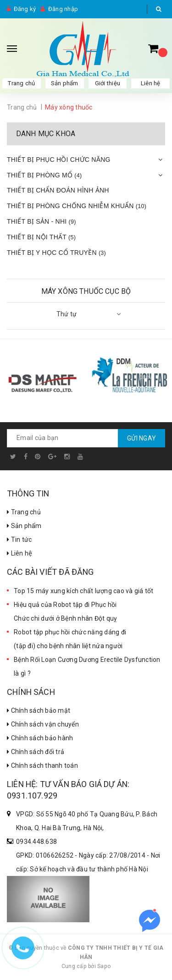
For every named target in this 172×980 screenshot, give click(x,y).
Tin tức (19, 540)
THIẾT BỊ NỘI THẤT (41, 237)
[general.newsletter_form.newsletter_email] (86, 438)
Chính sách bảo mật (39, 710)
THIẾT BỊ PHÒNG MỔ (44, 175)
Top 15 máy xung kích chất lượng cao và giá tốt (84, 591)
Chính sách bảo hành (40, 738)
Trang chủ (24, 512)
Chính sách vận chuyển (43, 724)
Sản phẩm (65, 83)
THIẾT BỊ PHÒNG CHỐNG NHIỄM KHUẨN (77, 206)
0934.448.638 (36, 842)
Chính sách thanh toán (42, 765)
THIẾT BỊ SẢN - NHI (42, 221)
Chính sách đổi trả (36, 752)
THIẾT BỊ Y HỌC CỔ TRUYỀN (56, 253)
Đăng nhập (63, 9)
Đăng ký (25, 9)
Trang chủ (21, 83)
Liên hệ (19, 553)
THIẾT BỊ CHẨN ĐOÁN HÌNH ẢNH (58, 190)
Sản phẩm (24, 526)
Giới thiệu (108, 83)
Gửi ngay (141, 438)
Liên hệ (151, 83)
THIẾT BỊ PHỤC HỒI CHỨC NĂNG (59, 160)
